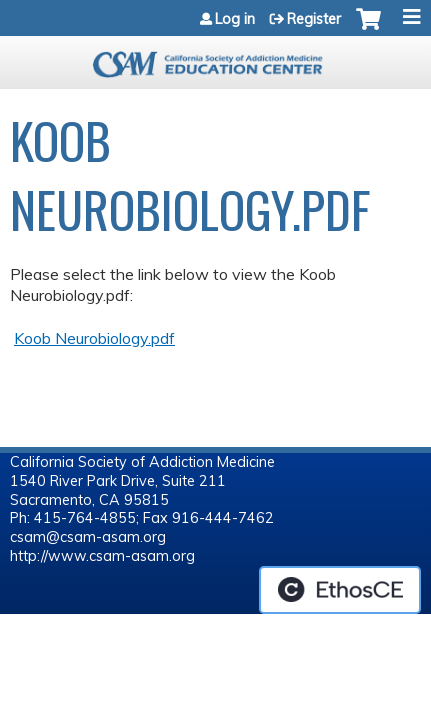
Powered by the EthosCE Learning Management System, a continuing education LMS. (340, 590)
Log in (235, 19)
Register (314, 19)
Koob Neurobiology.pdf (94, 338)
